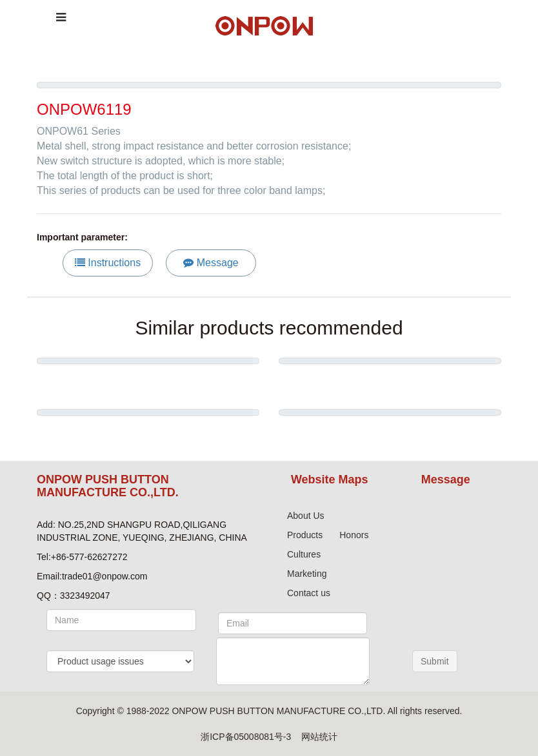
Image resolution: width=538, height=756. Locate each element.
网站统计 (319, 737)
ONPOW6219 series (390, 383)
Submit (435, 661)
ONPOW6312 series (148, 435)
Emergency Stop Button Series (390, 435)
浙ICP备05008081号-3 (246, 737)
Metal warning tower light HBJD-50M (148, 383)
